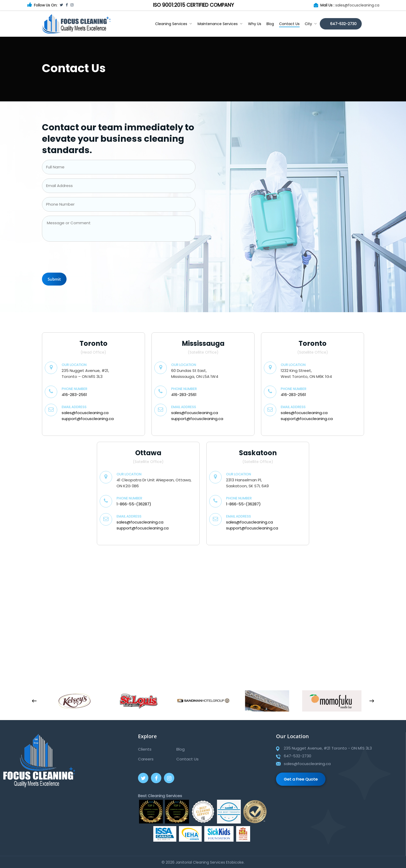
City (311, 24)
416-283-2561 (74, 395)
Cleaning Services (173, 24)
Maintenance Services (220, 24)
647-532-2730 (343, 24)
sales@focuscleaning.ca (357, 5)
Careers (146, 759)
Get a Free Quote (301, 779)
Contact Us (289, 24)
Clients (145, 749)
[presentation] (81, 258)
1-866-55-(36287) (134, 504)
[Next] (372, 701)
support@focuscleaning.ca (88, 419)
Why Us (255, 24)
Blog (270, 24)
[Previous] (34, 701)
